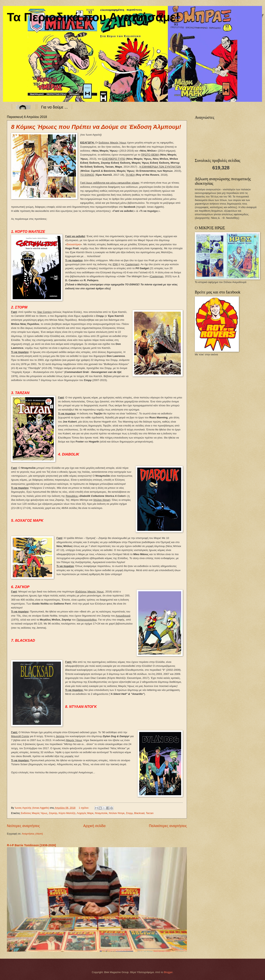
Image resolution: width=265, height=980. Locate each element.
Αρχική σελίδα (94, 826)
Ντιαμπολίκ (101, 813)
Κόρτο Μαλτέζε (67, 813)
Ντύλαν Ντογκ (117, 813)
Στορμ (129, 813)
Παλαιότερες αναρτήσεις (168, 826)
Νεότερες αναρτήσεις (23, 826)
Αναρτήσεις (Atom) (32, 834)
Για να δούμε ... (54, 107)
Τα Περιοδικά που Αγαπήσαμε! (93, 17)
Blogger (168, 972)
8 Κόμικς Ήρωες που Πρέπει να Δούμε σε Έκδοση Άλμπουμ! (96, 127)
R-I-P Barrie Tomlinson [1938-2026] (31, 845)
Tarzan (150, 813)
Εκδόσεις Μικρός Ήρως (34, 813)
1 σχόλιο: (84, 808)
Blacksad (139, 813)
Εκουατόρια (74, 244)
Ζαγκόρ (53, 813)
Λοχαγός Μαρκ (85, 813)
